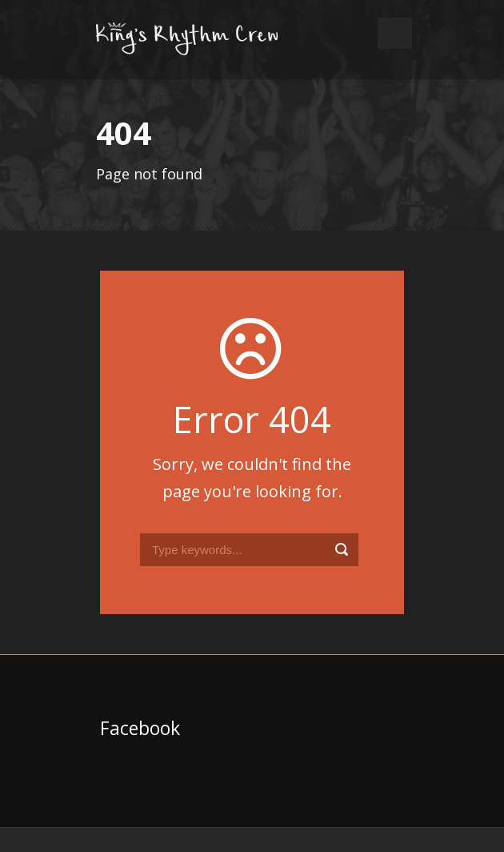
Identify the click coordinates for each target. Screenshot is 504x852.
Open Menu (395, 33)
